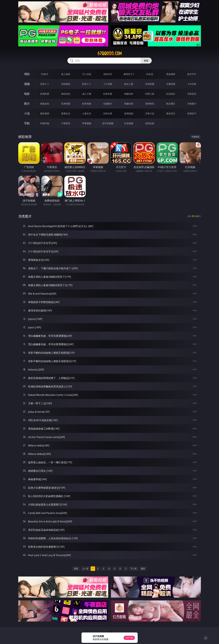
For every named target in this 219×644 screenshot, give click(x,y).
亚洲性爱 (45, 94)
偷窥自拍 (45, 104)
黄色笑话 (171, 113)
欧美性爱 (108, 94)
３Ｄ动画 (108, 84)
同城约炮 (45, 123)
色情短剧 (150, 123)
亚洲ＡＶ (45, 84)
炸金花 (150, 74)
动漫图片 (108, 104)
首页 (76, 569)
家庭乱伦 (66, 113)
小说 (27, 113)
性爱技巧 (192, 113)
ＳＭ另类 (192, 84)
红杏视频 (129, 123)
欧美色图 (87, 104)
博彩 (27, 74)
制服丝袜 (129, 94)
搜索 (146, 61)
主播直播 (171, 84)
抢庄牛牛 (192, 74)
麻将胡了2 (129, 74)
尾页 (143, 569)
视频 (27, 84)
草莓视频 (87, 123)
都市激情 (45, 113)
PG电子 (45, 74)
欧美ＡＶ (87, 84)
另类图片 (192, 104)
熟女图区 (171, 104)
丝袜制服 (150, 84)
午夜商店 (66, 123)
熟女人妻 (129, 84)
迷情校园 (129, 113)
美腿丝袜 (129, 104)
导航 (27, 123)
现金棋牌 (171, 74)
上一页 (85, 569)
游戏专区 (108, 74)
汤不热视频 (108, 123)
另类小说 (150, 113)
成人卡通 (87, 94)
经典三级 (150, 94)
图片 (27, 104)
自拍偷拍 (66, 84)
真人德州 (66, 74)
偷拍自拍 (66, 94)
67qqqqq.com (110, 53)
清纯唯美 (150, 104)
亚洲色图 (66, 104)
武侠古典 (108, 113)
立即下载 (129, 638)
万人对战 (87, 74)
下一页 (134, 569)
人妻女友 (87, 113)
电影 (27, 94)
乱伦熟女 (171, 94)
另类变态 (192, 94)
